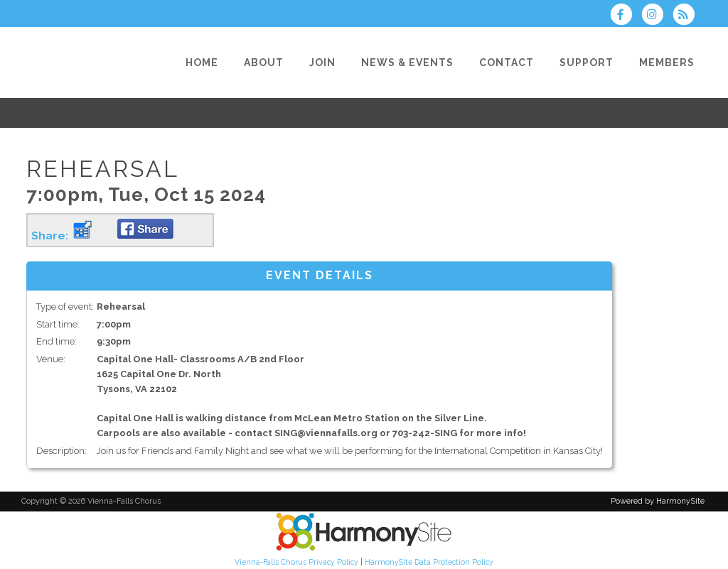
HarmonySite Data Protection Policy (429, 562)
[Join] (322, 63)
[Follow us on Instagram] (657, 16)
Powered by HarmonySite (658, 501)
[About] (264, 63)
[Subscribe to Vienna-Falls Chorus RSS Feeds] (687, 16)
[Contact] (507, 63)
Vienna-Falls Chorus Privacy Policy (296, 562)
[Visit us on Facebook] (625, 16)
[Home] (202, 63)
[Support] (587, 63)
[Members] (667, 63)
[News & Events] (407, 63)
